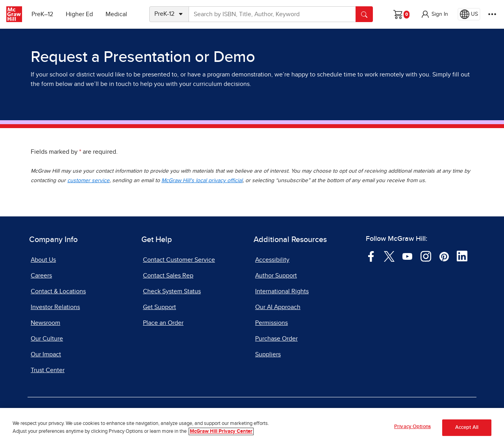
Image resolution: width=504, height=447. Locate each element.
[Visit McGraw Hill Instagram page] (426, 256)
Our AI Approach (278, 307)
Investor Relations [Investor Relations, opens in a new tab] (55, 307)
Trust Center (48, 370)
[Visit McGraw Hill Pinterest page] (444, 256)
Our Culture (47, 339)
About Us (43, 260)
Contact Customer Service (179, 260)
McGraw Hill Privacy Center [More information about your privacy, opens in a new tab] (221, 431)
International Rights (282, 291)
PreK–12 (42, 14)
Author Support (276, 276)
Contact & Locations (58, 291)
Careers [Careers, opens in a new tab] (41, 276)
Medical (116, 14)
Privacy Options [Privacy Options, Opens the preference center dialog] (412, 427)
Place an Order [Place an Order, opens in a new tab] (163, 323)
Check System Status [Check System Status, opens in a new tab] (172, 291)
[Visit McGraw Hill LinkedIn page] (462, 256)
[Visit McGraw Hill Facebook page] (371, 256)
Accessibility (272, 260)
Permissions (271, 323)
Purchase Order (276, 339)
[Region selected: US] (469, 14)
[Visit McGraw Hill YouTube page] (407, 256)
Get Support (159, 307)
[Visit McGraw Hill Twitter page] (389, 256)
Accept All (467, 427)
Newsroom (45, 323)
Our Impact (46, 354)
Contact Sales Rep (168, 276)
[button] (434, 14)
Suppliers (268, 354)
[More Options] (492, 14)
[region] (252, 427)
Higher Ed (79, 14)
